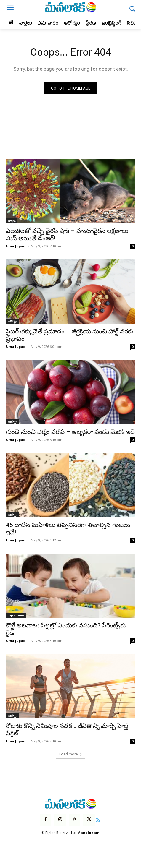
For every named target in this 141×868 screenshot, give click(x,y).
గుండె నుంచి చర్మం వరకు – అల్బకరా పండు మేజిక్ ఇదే (70, 432)
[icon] (98, 820)
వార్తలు (12, 221)
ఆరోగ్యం (12, 321)
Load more (71, 754)
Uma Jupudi (16, 246)
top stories (16, 615)
